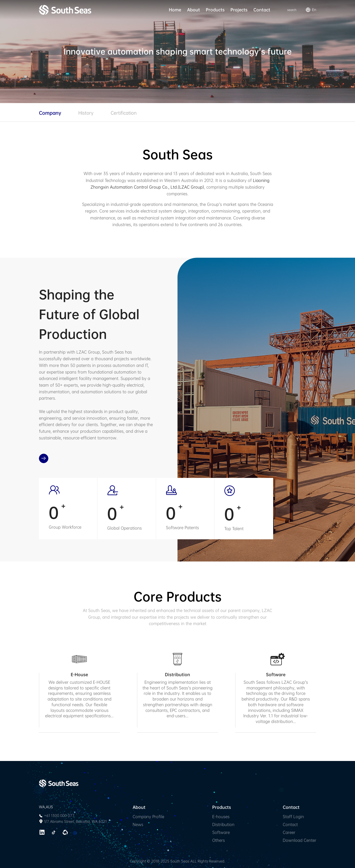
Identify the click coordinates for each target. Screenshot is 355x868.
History (86, 113)
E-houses (221, 817)
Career (289, 832)
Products (215, 10)
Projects (239, 10)
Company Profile (148, 817)
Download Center (300, 840)
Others (219, 840)
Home (175, 10)
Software (221, 832)
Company (50, 113)
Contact (262, 10)
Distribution (223, 824)
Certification (124, 113)
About (194, 10)
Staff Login (293, 817)
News (138, 824)
